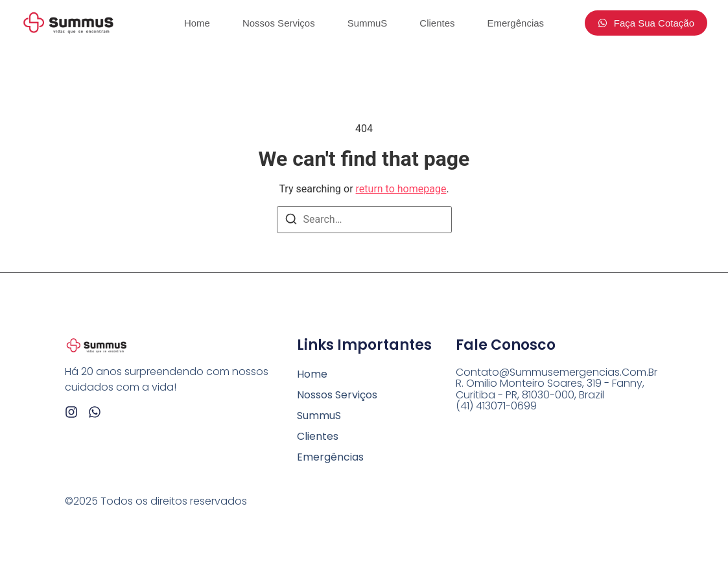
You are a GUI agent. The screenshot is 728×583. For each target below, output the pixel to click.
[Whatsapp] (95, 412)
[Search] (291, 221)
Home (197, 23)
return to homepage (401, 189)
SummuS (368, 23)
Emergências (516, 23)
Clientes (437, 23)
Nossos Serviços (279, 23)
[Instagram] (71, 412)
